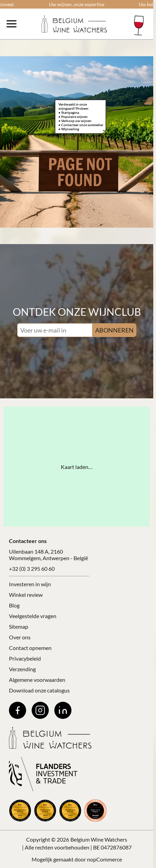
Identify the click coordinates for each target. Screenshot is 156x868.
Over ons (20, 637)
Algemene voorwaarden (37, 680)
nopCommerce (104, 859)
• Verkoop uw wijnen (75, 121)
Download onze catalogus (39, 690)
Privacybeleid (25, 658)
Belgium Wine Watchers (99, 839)
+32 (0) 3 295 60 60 (32, 569)
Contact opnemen (30, 648)
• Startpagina (69, 112)
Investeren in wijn (30, 584)
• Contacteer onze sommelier (81, 125)
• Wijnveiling (69, 129)
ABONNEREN (114, 330)
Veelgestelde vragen (33, 616)
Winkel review (26, 595)
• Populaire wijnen (73, 117)
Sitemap (19, 626)
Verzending (22, 669)
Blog (14, 605)
